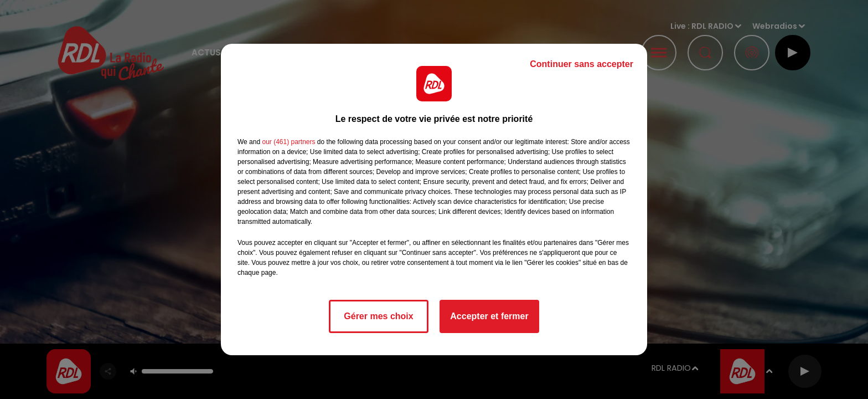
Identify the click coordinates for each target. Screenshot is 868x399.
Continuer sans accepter (582, 64)
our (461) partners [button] (288, 142)
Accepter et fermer (489, 316)
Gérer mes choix (378, 316)
